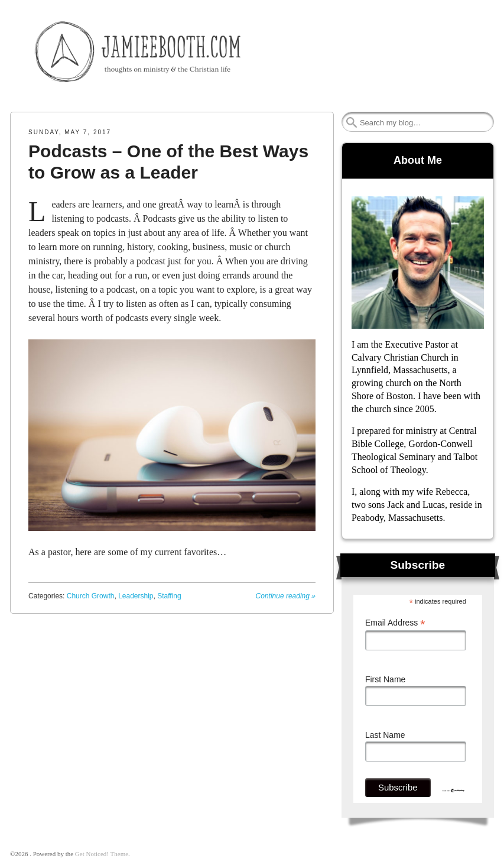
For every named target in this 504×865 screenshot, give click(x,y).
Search (352, 122)
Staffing (169, 596)
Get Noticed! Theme (102, 854)
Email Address (395, 623)
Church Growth (91, 596)
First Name (385, 679)
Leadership (136, 596)
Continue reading (286, 596)
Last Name (385, 735)
